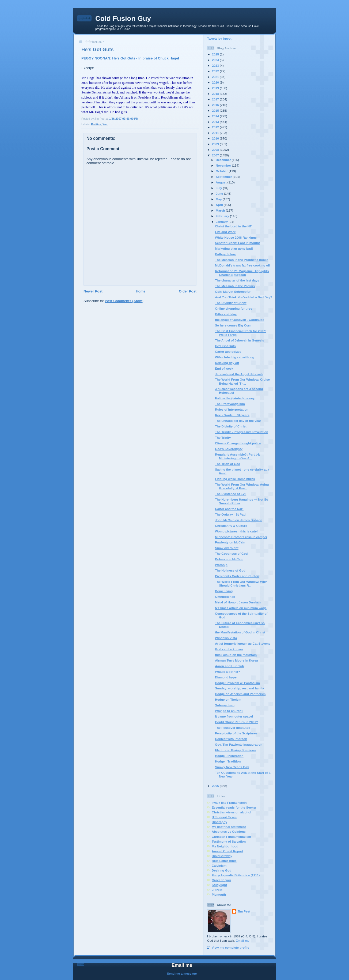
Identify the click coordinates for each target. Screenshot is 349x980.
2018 (216, 94)
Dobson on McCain (229, 559)
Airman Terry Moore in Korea (236, 660)
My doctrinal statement (229, 827)
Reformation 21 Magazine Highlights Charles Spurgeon (242, 273)
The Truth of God (227, 464)
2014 (216, 116)
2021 (216, 77)
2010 (216, 138)
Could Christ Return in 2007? (236, 722)
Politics (96, 124)
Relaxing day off (227, 363)
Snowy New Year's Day (232, 767)
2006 (216, 786)
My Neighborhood (225, 846)
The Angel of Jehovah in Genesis (239, 340)
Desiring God (221, 870)
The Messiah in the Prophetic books (242, 260)
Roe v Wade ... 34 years (232, 415)
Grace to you (221, 880)
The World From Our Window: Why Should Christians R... (241, 583)
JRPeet (217, 890)
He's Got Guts (98, 50)
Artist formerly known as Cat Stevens (243, 643)
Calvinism (219, 866)
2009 (216, 144)
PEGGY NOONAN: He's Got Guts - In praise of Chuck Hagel (130, 58)
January (222, 222)
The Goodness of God (231, 553)
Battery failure (225, 254)
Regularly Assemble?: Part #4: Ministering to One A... (237, 456)
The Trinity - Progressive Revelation (242, 432)
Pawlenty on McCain (230, 542)
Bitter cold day (226, 314)
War (105, 124)
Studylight (219, 885)
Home (141, 291)
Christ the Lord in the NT (233, 226)
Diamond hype (226, 677)
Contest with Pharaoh (231, 739)
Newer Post (93, 291)
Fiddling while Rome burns (235, 479)
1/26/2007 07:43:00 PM (124, 119)
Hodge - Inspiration (229, 756)
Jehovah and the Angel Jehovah (239, 374)
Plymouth (219, 894)
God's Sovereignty (229, 449)
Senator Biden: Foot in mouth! (237, 243)
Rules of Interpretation (232, 409)
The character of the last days (237, 280)
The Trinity (223, 438)
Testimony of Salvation (229, 841)
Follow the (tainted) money (235, 398)
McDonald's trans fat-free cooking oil (242, 265)
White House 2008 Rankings (236, 237)
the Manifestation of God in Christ (240, 632)
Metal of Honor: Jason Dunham (238, 602)
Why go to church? (229, 711)
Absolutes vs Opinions (229, 831)
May (219, 199)
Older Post (188, 291)
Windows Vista (226, 638)
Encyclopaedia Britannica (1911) (236, 875)
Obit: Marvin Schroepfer (233, 292)
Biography (219, 822)
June (220, 194)
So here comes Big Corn (233, 325)
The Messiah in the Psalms (235, 286)
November (224, 165)
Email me (243, 940)
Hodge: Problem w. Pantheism (237, 683)
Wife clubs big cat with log (235, 357)
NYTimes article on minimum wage (241, 608)
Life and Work (225, 232)
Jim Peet (244, 911)
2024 (216, 60)
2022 (216, 71)
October (222, 171)
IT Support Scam (224, 817)
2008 (216, 150)
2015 (216, 110)
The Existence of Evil (231, 494)
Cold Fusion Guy (123, 18)
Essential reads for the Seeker (234, 807)
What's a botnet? (227, 672)
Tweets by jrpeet (219, 38)
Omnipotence (225, 597)
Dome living (224, 591)
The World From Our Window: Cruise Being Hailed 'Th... (242, 381)
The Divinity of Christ (231, 303)
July (219, 188)
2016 (216, 105)
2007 (216, 155)
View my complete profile (230, 947)
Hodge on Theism (228, 699)
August (222, 182)
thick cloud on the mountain (236, 655)
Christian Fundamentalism (231, 837)
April (220, 205)
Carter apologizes (228, 352)
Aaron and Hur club (229, 666)
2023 (216, 65)
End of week (224, 368)
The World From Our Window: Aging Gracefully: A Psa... (242, 486)
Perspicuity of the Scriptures (236, 733)
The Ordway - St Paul (231, 514)
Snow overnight (227, 548)
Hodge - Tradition (228, 761)
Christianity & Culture (231, 526)
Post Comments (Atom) (124, 301)
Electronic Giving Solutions (235, 750)
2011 (216, 133)
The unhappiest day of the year (238, 421)
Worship (221, 565)
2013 (216, 122)
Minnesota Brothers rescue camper (241, 537)
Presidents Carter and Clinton (237, 576)
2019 (216, 88)
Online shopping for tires (234, 308)
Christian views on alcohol (231, 812)
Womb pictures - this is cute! (236, 531)
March (221, 210)
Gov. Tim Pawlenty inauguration (239, 744)
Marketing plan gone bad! (234, 248)
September (224, 177)
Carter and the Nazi (229, 509)
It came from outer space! (234, 716)
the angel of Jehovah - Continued (240, 320)
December (224, 160)
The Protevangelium (230, 404)
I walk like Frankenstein (229, 803)
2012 (216, 127)
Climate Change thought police (238, 443)
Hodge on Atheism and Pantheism (240, 694)
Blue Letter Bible (224, 861)
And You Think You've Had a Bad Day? (244, 297)
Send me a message (182, 973)
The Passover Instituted (233, 728)
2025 (216, 54)
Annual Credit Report (227, 851)
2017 (216, 99)
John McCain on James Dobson (239, 520)
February (223, 216)
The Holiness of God (230, 570)
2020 (216, 82)
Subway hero (225, 705)
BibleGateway (222, 856)
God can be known (229, 649)
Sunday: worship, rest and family (239, 688)
